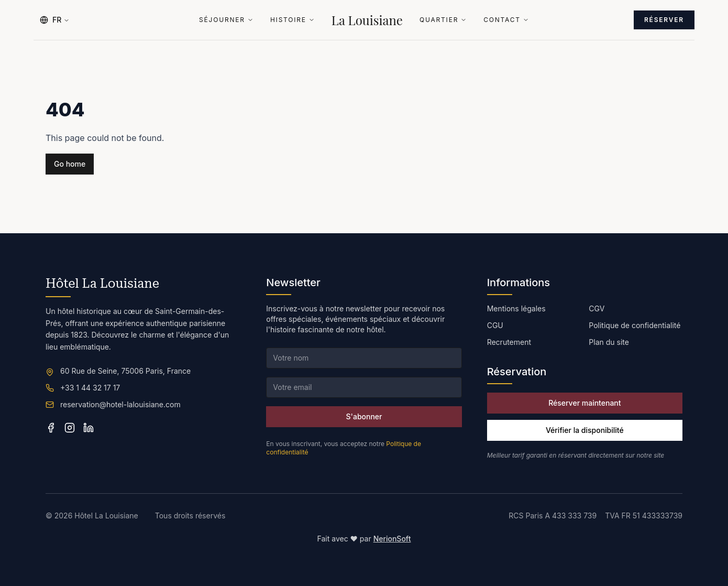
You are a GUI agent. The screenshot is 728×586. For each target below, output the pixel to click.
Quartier (443, 20)
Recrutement (509, 342)
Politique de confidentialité (635, 325)
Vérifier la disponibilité (585, 430)
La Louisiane (367, 20)
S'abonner (364, 416)
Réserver (664, 20)
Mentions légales (516, 308)
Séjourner (226, 20)
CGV (597, 308)
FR (55, 20)
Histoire (293, 20)
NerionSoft (392, 539)
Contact (506, 20)
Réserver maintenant (584, 403)
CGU (495, 325)
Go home (70, 164)
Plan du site (609, 342)
